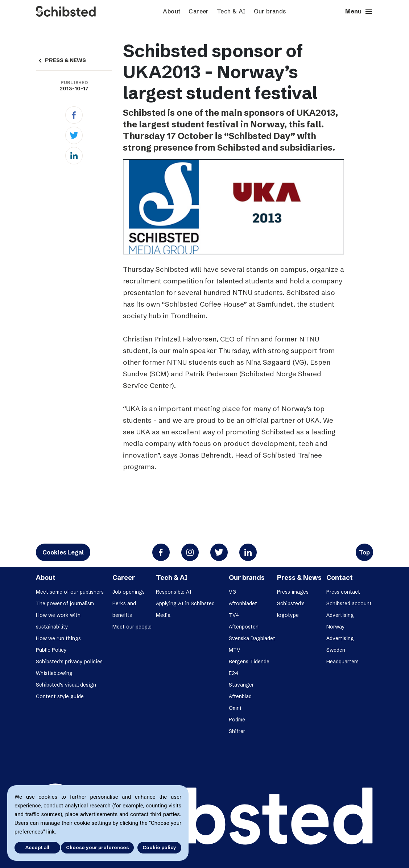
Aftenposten (244, 627)
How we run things (58, 638)
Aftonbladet (243, 603)
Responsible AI (174, 592)
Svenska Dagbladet (252, 638)
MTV (235, 650)
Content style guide (60, 696)
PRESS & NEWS (61, 60)
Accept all (36, 847)
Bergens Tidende (249, 662)
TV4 (234, 615)
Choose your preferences (97, 847)
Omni (235, 708)
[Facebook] (74, 115)
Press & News (299, 578)
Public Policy (51, 650)
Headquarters (342, 662)
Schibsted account (349, 603)
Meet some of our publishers (70, 592)
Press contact (343, 592)
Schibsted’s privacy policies (69, 662)
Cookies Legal (63, 552)
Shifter (237, 731)
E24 (234, 673)
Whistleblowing (54, 673)
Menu (359, 12)
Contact (340, 578)
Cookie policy (159, 847)
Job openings (129, 592)
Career (199, 11)
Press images (293, 592)
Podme (237, 720)
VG (232, 592)
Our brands (270, 11)
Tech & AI (231, 11)
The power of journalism (65, 603)
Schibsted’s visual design (66, 685)
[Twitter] (74, 135)
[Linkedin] (74, 156)
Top (364, 552)
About (172, 11)
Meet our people (132, 627)
